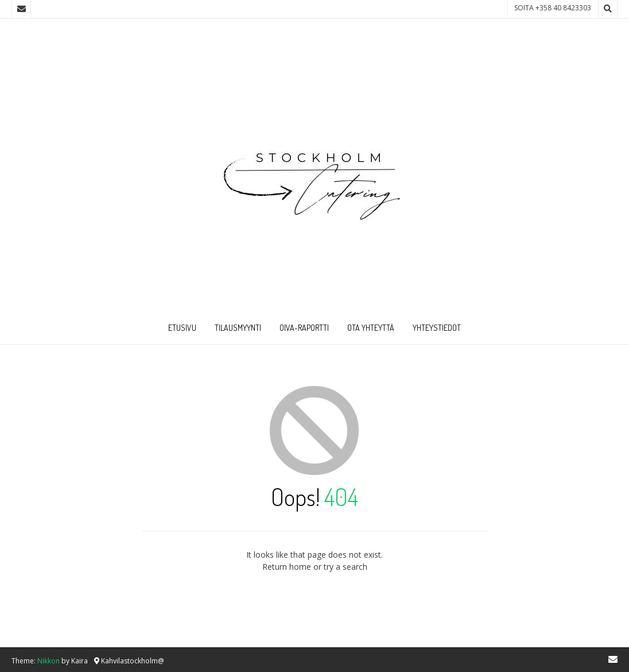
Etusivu (182, 328)
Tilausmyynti (238, 328)
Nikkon (48, 661)
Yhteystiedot (437, 328)
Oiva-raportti (304, 328)
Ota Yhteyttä (371, 328)
